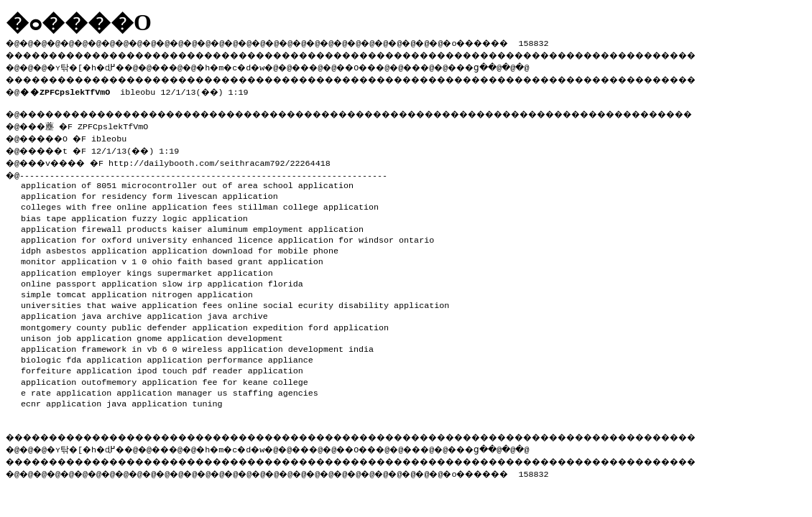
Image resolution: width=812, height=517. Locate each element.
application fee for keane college (225, 378)
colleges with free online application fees (127, 202)
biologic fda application (81, 355)
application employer (71, 269)
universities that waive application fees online (139, 301)
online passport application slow (101, 279)
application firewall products (94, 225)
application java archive (81, 312)
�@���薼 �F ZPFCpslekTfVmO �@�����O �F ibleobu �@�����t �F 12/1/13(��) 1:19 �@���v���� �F (99, 141)
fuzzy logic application (189, 214)
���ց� (522, 65)
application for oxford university (104, 236)
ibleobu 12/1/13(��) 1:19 (137, 89)
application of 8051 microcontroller (109, 181)
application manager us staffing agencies (217, 388)
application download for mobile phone (245, 246)
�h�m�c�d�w (255, 65)
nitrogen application (202, 290)
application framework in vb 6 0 (99, 345)
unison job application (76, 334)
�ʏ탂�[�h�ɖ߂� (93, 65)
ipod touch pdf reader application (220, 366)
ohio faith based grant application (237, 257)
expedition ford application (321, 323)
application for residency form (96, 192)
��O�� (396, 65)
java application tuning (164, 399)
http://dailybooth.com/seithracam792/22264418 (232, 159)
